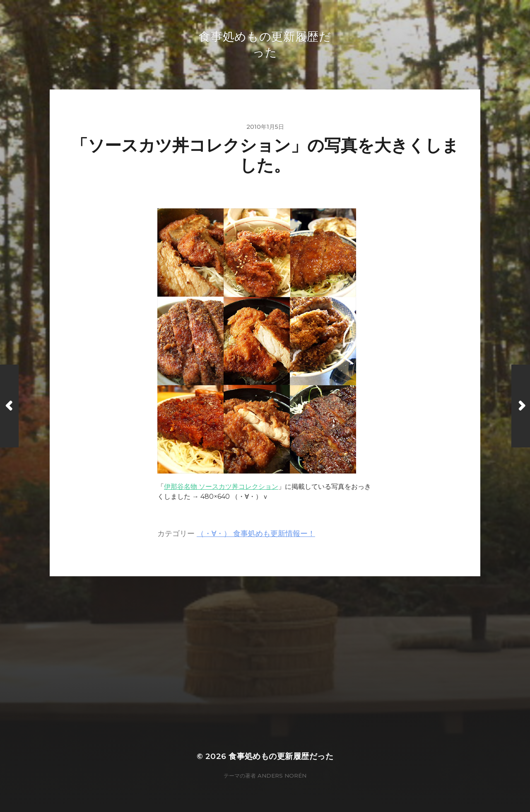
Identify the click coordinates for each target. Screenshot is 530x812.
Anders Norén (282, 776)
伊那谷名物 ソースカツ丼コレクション (221, 487)
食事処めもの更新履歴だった (281, 756)
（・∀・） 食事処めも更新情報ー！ (256, 533)
